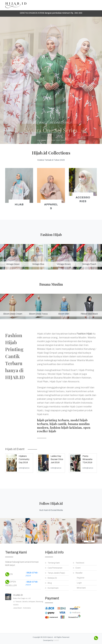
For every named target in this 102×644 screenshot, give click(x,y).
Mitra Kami (81, 588)
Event (78, 568)
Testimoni (80, 563)
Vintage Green (13, 264)
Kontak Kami (53, 588)
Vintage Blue (38, 264)
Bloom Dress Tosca (38, 314)
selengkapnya (24, 468)
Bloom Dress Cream (13, 314)
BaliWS (56, 640)
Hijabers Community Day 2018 (24, 459)
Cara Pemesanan (55, 568)
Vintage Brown (64, 264)
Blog (50, 583)
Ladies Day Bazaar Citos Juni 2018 (57, 459)
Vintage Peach (89, 264)
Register (81, 578)
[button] (8, 80)
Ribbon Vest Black (89, 314)
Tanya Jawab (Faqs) (56, 573)
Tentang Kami (54, 563)
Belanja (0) (52, 578)
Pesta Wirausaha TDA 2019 (87, 459)
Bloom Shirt (64, 314)
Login (79, 583)
